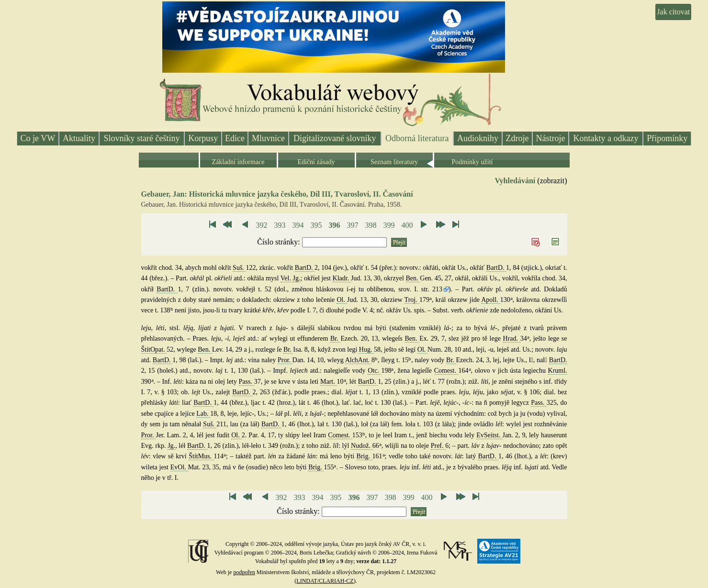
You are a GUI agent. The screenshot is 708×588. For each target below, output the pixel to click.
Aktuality (79, 138)
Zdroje (517, 138)
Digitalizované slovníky (335, 138)
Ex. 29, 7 (432, 338)
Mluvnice (268, 138)
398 (371, 225)
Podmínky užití (472, 162)
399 (389, 225)
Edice (235, 138)
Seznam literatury (394, 162)
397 (352, 225)
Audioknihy (478, 138)
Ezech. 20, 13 (359, 338)
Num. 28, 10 (445, 349)
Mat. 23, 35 (204, 467)
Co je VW (38, 138)
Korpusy (203, 138)
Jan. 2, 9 (514, 435)
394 (298, 225)
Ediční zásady (316, 162)
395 (316, 225)
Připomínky (667, 138)
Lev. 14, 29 (228, 349)
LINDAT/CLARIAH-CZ (325, 581)
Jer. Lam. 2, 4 (174, 435)
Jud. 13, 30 (366, 278)
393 (280, 225)
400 (407, 225)
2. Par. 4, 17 (258, 435)
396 (334, 225)
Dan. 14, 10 (308, 360)
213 (437, 289)
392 (261, 225)
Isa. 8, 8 (303, 349)
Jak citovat (673, 12)
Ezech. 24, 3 (473, 360)
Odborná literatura (417, 138)
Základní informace (238, 162)
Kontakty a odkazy (606, 138)
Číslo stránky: (279, 242)
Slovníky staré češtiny (142, 138)
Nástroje (551, 138)
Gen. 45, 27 (436, 278)
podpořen (244, 572)
